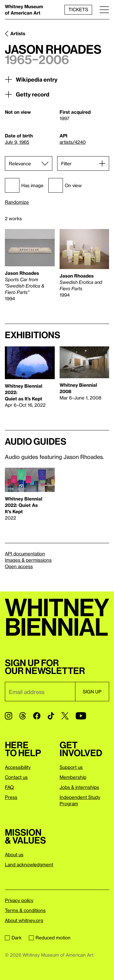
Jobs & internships (79, 787)
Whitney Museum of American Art (24, 10)
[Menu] (104, 10)
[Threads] (23, 716)
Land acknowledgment (29, 864)
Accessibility (18, 767)
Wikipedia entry (31, 79)
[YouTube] (81, 716)
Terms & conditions (25, 910)
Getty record (27, 94)
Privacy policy (19, 900)
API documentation (25, 554)
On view (65, 185)
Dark (13, 938)
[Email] (40, 692)
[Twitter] (65, 716)
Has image (24, 185)
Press (11, 797)
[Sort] (29, 163)
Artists (18, 33)
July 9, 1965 (17, 142)
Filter (66, 163)
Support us (71, 767)
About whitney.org (24, 920)
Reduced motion (50, 938)
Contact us (16, 777)
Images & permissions (28, 560)
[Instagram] (9, 716)
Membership (73, 777)
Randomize (17, 202)
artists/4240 (73, 142)
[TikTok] (51, 716)
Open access (19, 566)
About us (14, 854)
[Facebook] (37, 716)
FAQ (9, 787)
